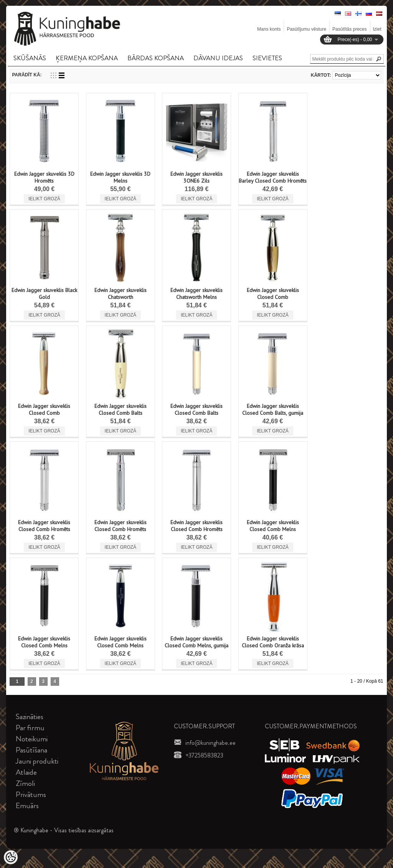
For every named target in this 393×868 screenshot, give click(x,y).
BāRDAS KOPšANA (156, 58)
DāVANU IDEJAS (218, 58)
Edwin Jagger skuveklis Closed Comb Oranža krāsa (273, 642)
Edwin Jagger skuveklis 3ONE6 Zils (196, 177)
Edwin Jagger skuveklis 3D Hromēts (44, 177)
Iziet (377, 29)
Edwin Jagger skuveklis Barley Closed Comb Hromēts (273, 177)
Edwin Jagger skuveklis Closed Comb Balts (121, 409)
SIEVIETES (267, 58)
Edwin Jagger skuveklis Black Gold (44, 294)
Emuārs (27, 806)
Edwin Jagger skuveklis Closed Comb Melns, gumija (196, 642)
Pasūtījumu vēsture (306, 29)
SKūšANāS (30, 58)
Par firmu (30, 728)
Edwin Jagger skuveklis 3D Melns (120, 177)
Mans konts (269, 29)
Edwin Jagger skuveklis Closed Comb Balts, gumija (273, 409)
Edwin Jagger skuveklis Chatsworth (121, 294)
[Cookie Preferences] (11, 857)
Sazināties (30, 717)
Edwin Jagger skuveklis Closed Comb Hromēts (44, 526)
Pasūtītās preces (349, 29)
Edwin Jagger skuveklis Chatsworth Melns (196, 294)
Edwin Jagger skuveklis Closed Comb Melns (273, 526)
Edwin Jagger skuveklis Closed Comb (273, 294)
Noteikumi (32, 739)
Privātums (31, 795)
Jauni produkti (37, 761)
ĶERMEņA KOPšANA (87, 58)
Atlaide (26, 772)
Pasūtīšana (31, 750)
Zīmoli (25, 783)
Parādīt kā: (27, 75)
